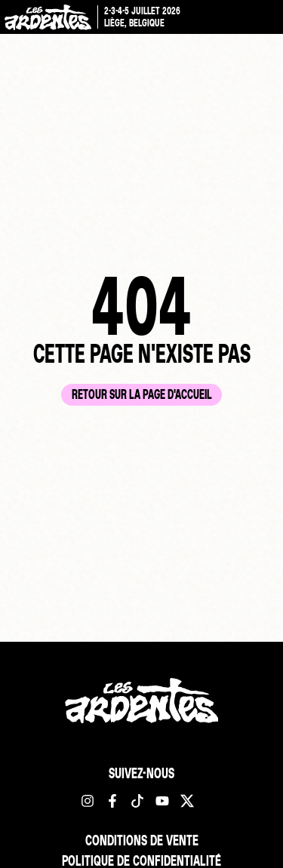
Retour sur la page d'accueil (142, 394)
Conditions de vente (142, 840)
